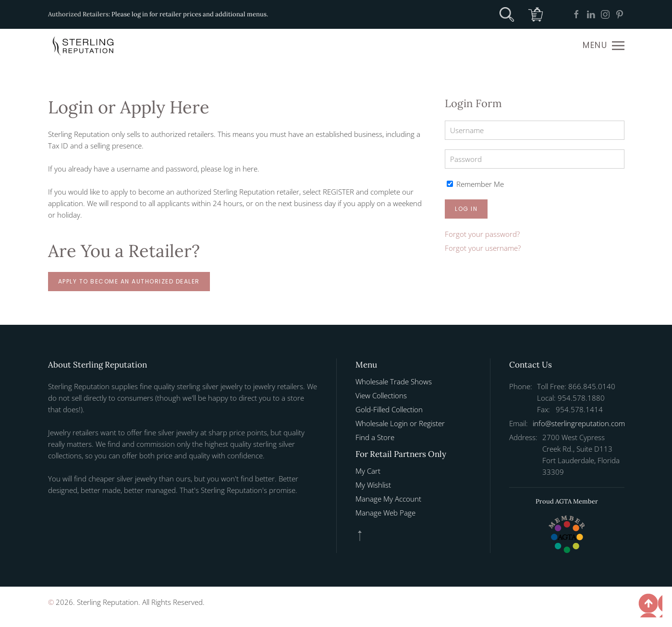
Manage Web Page (385, 513)
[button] (603, 46)
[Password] (534, 159)
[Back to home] (84, 46)
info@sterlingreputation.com (579, 423)
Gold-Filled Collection (389, 409)
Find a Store (375, 437)
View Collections (381, 395)
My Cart (368, 471)
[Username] (534, 130)
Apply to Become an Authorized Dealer (129, 281)
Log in (466, 209)
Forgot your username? (483, 248)
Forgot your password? (482, 234)
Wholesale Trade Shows (394, 381)
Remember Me (475, 184)
